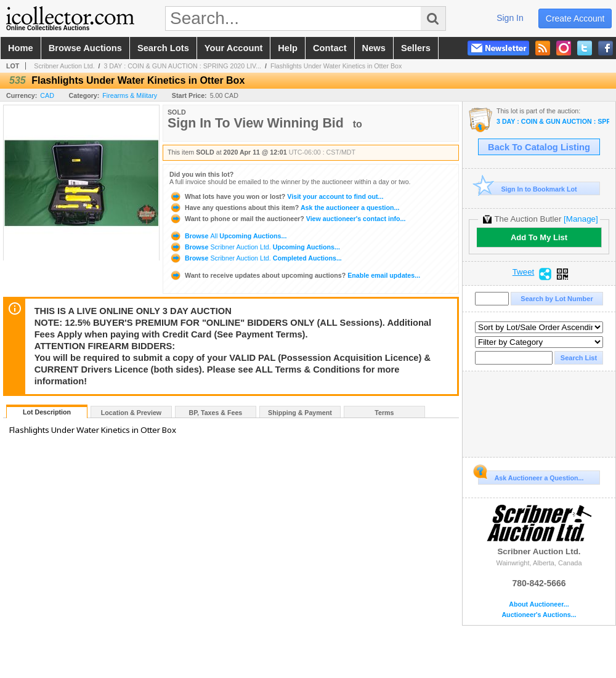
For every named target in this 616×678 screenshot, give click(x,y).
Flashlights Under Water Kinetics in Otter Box (336, 66)
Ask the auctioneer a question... (284, 208)
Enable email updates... (295, 275)
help (288, 48)
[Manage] (581, 219)
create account (575, 18)
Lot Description (47, 412)
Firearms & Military (130, 95)
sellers (416, 48)
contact (330, 48)
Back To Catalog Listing (539, 147)
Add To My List (539, 237)
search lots (163, 48)
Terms (384, 413)
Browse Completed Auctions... (256, 258)
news (374, 48)
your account (233, 48)
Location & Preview (131, 413)
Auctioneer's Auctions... (539, 615)
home (21, 48)
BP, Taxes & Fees (216, 413)
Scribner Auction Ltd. (64, 66)
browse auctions (85, 48)
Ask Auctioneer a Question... (531, 476)
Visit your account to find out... (276, 196)
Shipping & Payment (300, 413)
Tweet (524, 272)
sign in (510, 18)
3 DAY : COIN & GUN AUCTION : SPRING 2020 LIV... (182, 66)
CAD (47, 95)
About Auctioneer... (539, 604)
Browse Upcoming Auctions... (228, 236)
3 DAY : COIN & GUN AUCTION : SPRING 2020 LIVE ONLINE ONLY (553, 122)
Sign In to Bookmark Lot (528, 189)
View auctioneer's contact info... (287, 219)
